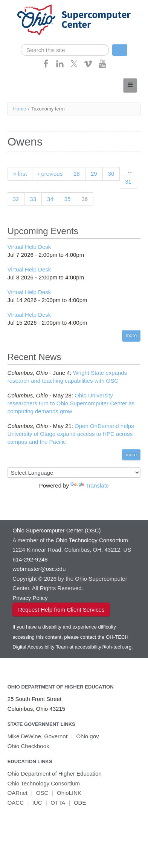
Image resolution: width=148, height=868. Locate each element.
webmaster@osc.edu (39, 569)
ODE (80, 803)
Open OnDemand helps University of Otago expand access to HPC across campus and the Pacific (71, 434)
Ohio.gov (87, 736)
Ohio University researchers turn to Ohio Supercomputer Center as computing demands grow (71, 403)
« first (20, 174)
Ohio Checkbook (28, 746)
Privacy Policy (30, 598)
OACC (16, 803)
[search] (65, 50)
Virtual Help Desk (29, 247)
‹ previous (50, 174)
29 (94, 174)
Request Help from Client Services (61, 610)
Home (20, 109)
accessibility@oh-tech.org (103, 647)
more (131, 335)
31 (128, 182)
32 (16, 199)
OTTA (58, 803)
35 (68, 199)
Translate (90, 485)
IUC (37, 803)
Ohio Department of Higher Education (61, 687)
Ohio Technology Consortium (44, 783)
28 (77, 174)
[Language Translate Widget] (74, 472)
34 (50, 199)
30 (111, 174)
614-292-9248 (30, 559)
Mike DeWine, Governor (38, 736)
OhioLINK (69, 793)
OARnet (18, 793)
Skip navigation (21, 6)
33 (33, 199)
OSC (42, 793)
